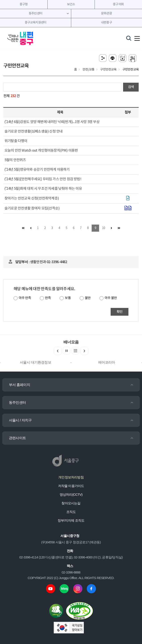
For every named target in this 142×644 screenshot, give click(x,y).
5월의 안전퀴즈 (15, 160)
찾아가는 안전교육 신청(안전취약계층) (32, 198)
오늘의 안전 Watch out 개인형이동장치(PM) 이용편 (41, 151)
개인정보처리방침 (71, 477)
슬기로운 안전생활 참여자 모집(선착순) (32, 208)
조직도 (71, 512)
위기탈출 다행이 (16, 141)
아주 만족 (25, 298)
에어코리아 (107, 362)
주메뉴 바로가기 (71, 0)
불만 (88, 298)
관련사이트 (17, 438)
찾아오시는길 (71, 503)
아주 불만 (111, 298)
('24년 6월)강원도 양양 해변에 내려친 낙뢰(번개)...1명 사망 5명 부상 (52, 122)
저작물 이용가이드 (71, 486)
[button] (84, 351)
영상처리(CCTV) (71, 494)
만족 (48, 298)
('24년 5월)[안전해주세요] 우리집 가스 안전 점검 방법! (43, 179)
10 (103, 228)
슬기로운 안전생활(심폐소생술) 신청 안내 (33, 131)
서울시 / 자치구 (20, 420)
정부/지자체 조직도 (71, 520)
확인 (120, 312)
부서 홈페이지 (19, 385)
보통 (68, 298)
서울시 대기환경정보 (35, 362)
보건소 (71, 4)
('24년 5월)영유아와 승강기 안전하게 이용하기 (37, 170)
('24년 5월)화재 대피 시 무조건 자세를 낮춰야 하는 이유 (43, 189)
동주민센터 (17, 402)
